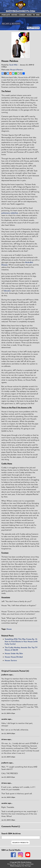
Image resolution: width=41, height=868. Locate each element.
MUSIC (29, 15)
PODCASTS (6, 15)
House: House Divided (14, 657)
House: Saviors (11, 660)
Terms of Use (21, 864)
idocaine (7, 291)
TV (34, 15)
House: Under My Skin (14, 653)
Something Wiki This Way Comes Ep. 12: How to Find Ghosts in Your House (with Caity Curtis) (21, 642)
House (9, 629)
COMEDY (22, 15)
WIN (38, 15)
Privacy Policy (12, 864)
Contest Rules (29, 864)
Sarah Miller (13, 65)
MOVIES (14, 15)
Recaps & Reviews (17, 70)
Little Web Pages (26, 866)
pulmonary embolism (10, 213)
